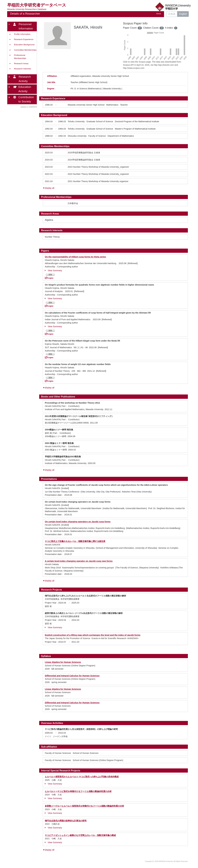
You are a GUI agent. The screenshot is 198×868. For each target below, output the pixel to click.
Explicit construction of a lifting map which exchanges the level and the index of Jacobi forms (93, 635)
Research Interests (22, 69)
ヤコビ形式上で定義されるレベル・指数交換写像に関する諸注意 (75, 541)
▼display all (48, 188)
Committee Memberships (25, 50)
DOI (50, 275)
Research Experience (24, 39)
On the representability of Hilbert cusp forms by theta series (75, 257)
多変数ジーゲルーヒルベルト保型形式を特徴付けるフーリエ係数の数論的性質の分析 (84, 806)
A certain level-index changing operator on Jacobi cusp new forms (79, 561)
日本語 (172, 14)
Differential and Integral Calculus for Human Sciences (72, 676)
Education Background (24, 45)
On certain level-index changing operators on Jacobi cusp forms (78, 522)
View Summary (53, 270)
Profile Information (22, 34)
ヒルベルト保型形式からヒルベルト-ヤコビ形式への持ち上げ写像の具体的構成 (82, 777)
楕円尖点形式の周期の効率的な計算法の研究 (66, 821)
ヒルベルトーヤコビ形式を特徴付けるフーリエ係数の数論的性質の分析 (78, 791)
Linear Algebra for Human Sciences (63, 662)
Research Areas (21, 63)
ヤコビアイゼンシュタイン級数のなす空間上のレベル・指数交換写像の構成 (80, 835)
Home (159, 14)
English (183, 14)
